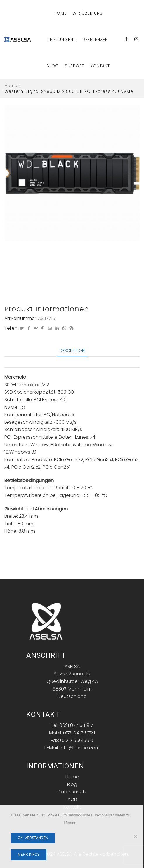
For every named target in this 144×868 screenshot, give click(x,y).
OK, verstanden (33, 838)
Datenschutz (72, 792)
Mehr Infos (29, 855)
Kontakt (100, 66)
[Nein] (135, 836)
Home (60, 13)
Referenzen (95, 40)
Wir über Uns (87, 13)
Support (75, 66)
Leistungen (62, 40)
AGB (72, 799)
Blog (53, 66)
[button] (12, 174)
